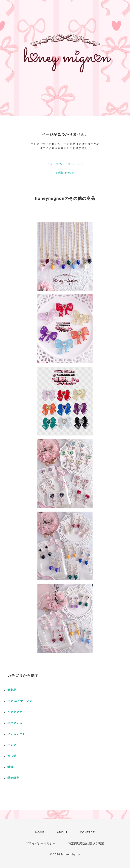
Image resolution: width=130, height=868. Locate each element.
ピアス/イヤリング (20, 701)
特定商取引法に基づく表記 (86, 843)
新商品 (12, 690)
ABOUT (62, 832)
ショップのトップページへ (65, 164)
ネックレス (15, 723)
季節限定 (13, 778)
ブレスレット (16, 734)
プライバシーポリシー (41, 843)
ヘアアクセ (15, 712)
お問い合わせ (65, 173)
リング (12, 745)
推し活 (12, 756)
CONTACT (87, 832)
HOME (40, 832)
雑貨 (10, 767)
